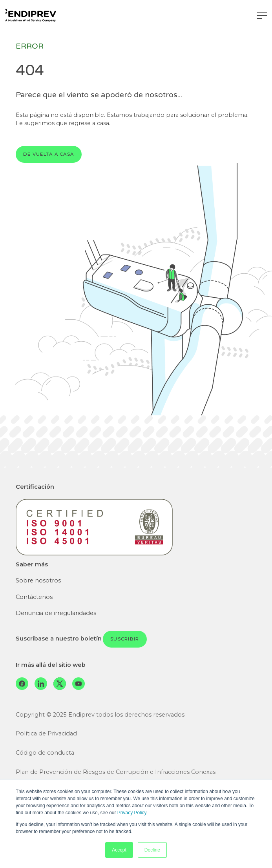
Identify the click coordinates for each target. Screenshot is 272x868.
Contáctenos (34, 597)
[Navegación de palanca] (262, 15)
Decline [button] (152, 850)
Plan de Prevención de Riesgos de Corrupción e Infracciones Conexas (116, 772)
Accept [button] (119, 850)
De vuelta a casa (48, 154)
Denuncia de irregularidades (56, 613)
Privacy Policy (132, 813)
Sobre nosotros (38, 580)
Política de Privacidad (46, 733)
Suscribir (125, 639)
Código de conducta (45, 753)
